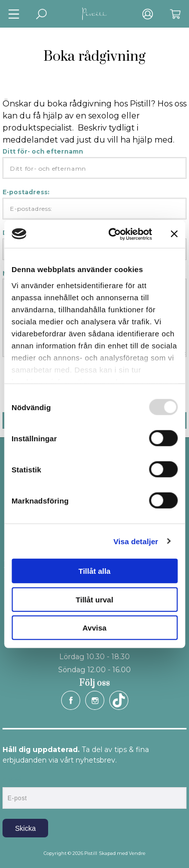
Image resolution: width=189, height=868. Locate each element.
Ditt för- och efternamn (94, 163)
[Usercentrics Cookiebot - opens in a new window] (113, 234)
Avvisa (95, 628)
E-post (12, 779)
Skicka (25, 828)
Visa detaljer (136, 541)
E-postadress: (94, 204)
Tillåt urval (94, 599)
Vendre (137, 853)
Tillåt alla (95, 571)
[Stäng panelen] (174, 234)
